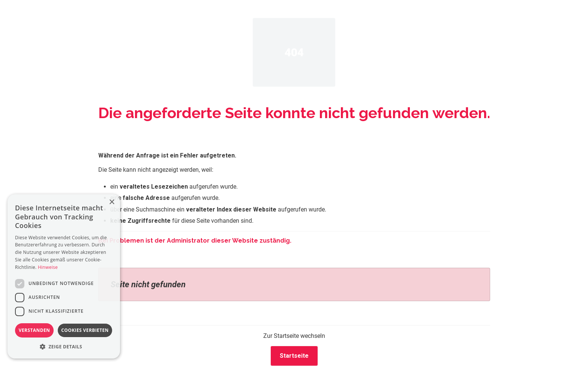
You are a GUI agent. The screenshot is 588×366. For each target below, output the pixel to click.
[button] (64, 347)
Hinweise (48, 267)
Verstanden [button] (34, 330)
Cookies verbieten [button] (85, 330)
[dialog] (64, 276)
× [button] (112, 202)
